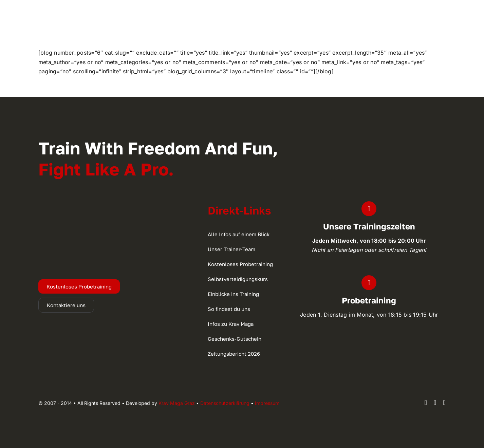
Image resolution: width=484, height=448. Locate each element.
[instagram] (435, 403)
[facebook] (426, 403)
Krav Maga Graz (177, 403)
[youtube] (445, 403)
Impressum (267, 403)
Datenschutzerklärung (225, 403)
